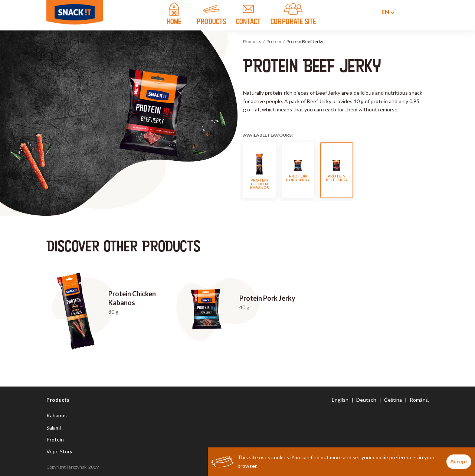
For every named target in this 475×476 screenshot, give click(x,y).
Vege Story (59, 451)
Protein (274, 41)
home (174, 15)
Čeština (393, 400)
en (384, 12)
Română (419, 400)
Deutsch (366, 400)
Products (252, 41)
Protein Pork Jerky (298, 170)
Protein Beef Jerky (337, 170)
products (211, 15)
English (340, 400)
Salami (54, 428)
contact (248, 15)
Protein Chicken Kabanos (260, 170)
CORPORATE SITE (293, 15)
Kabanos (57, 415)
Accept (459, 461)
